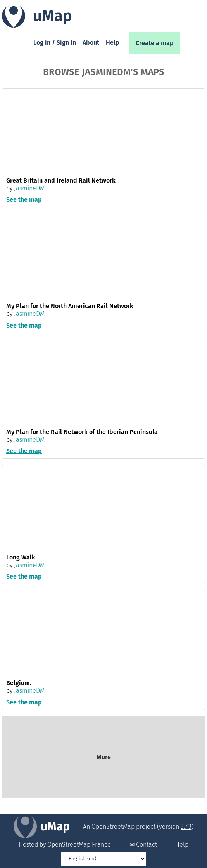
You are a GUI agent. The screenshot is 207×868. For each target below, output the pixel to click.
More (104, 757)
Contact (147, 844)
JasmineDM (29, 188)
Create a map (155, 43)
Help (113, 43)
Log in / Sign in (55, 43)
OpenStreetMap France (79, 844)
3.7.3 (186, 827)
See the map (24, 200)
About (91, 43)
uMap (55, 826)
